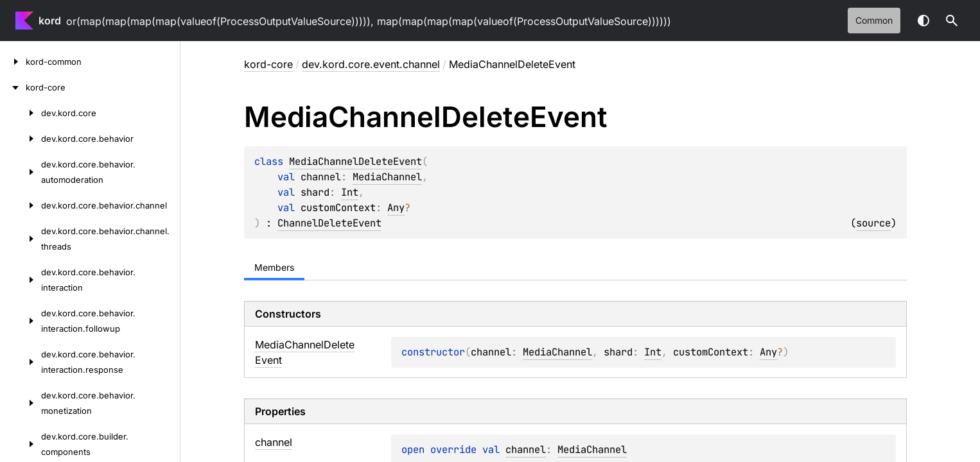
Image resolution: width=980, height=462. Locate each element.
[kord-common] (13, 62)
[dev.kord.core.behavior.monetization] (21, 403)
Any (396, 208)
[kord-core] (13, 87)
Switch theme (923, 21)
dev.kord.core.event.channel (371, 64)
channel (526, 449)
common (874, 20)
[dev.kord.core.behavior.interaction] (21, 280)
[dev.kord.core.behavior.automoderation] (21, 172)
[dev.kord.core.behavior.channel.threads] (21, 239)
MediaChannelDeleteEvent (355, 161)
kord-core (268, 64)
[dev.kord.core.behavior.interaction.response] (21, 362)
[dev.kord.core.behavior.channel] (21, 205)
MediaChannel (387, 177)
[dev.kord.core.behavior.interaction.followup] (21, 321)
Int (350, 192)
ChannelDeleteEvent (329, 223)
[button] (952, 21)
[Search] (952, 21)
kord (50, 21)
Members (274, 267)
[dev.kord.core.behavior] (21, 139)
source (873, 223)
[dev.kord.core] (21, 113)
